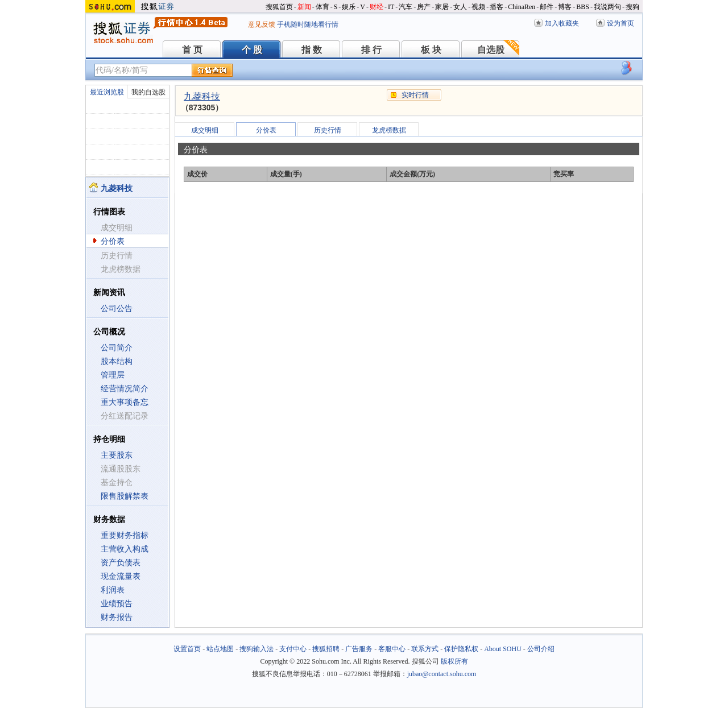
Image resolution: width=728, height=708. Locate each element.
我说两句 (607, 7)
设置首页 (187, 649)
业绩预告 (117, 604)
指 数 (312, 50)
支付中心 (293, 649)
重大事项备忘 (125, 402)
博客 (565, 7)
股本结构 (117, 361)
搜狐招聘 (326, 649)
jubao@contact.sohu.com (442, 674)
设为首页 (621, 23)
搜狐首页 (279, 7)
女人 (460, 7)
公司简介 (117, 348)
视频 (478, 7)
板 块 (431, 50)
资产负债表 (121, 563)
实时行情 (415, 95)
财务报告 (117, 617)
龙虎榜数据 (389, 130)
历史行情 (328, 130)
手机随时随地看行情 (308, 24)
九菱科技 (202, 96)
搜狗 (632, 7)
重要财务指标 (125, 535)
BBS (583, 7)
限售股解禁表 (125, 496)
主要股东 (117, 455)
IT (391, 7)
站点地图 (220, 649)
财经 (377, 7)
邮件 (547, 7)
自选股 (491, 50)
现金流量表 (121, 576)
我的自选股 (148, 92)
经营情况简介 (125, 389)
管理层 (113, 375)
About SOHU (503, 649)
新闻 (304, 7)
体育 (322, 7)
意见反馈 (262, 24)
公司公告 (117, 309)
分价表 (113, 241)
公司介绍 (541, 649)
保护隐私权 (461, 649)
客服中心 (392, 649)
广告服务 (359, 649)
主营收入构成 (125, 549)
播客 (497, 7)
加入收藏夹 (562, 23)
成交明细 (205, 130)
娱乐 (349, 7)
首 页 (192, 50)
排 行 (371, 50)
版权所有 (454, 661)
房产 (424, 7)
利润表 (113, 590)
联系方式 (425, 649)
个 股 (252, 50)
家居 (442, 7)
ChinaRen (522, 7)
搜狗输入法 (257, 649)
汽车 (406, 7)
